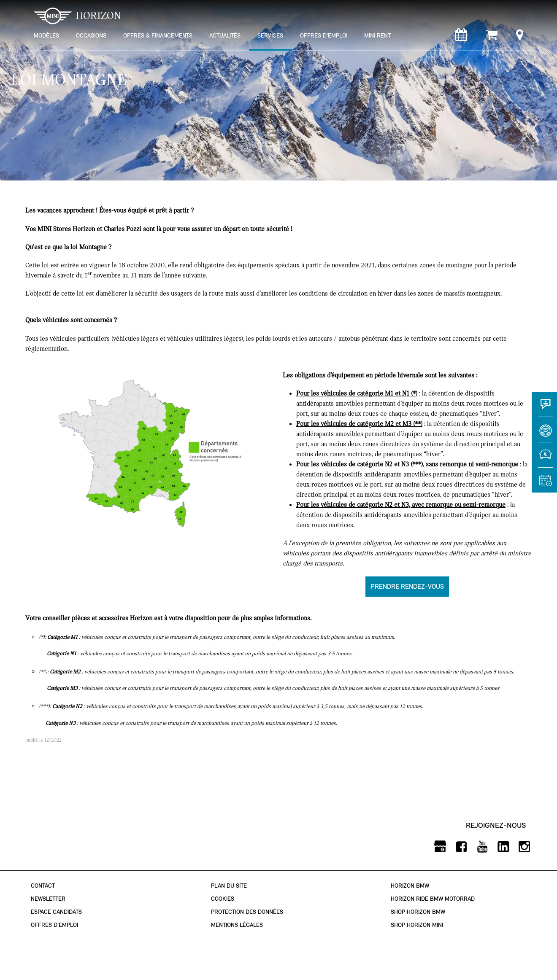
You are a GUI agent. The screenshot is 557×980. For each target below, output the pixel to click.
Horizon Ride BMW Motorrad (433, 899)
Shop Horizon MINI (417, 925)
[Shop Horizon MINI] (492, 37)
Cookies (223, 899)
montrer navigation (32, 7)
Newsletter (48, 899)
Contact (43, 886)
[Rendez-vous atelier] (461, 37)
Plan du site (229, 886)
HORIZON (77, 16)
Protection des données (247, 912)
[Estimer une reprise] (544, 459)
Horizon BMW (410, 886)
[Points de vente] (520, 37)
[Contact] (544, 408)
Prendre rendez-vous (407, 586)
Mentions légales (237, 925)
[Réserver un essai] (544, 433)
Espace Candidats (56, 912)
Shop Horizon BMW (418, 912)
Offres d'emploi (54, 925)
